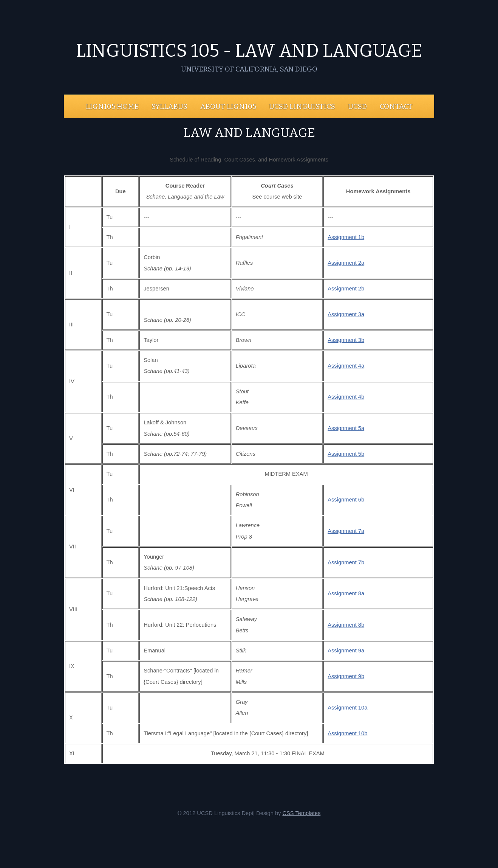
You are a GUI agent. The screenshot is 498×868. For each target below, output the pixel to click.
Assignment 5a (346, 428)
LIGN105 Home (112, 106)
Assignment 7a (346, 531)
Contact (396, 106)
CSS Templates (301, 813)
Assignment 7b (346, 562)
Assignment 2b (346, 289)
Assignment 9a (346, 651)
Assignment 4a (346, 366)
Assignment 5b (346, 454)
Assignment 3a (346, 314)
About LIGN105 (228, 106)
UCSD (357, 106)
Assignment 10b (347, 733)
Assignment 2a (346, 263)
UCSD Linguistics (302, 106)
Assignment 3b (346, 340)
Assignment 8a (346, 593)
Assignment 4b (346, 397)
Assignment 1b (346, 237)
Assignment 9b (346, 676)
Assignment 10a (347, 708)
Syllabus (169, 106)
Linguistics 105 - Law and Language (249, 51)
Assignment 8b (346, 625)
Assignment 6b (346, 500)
